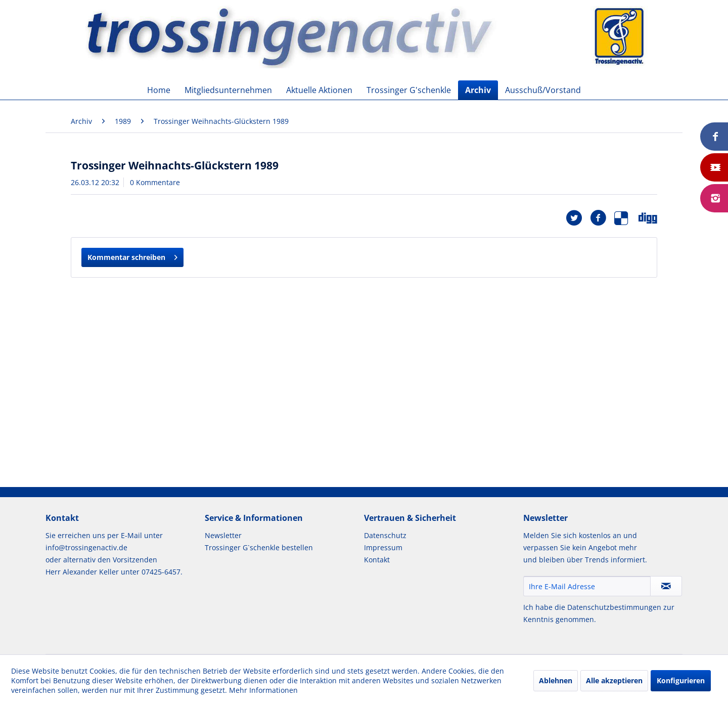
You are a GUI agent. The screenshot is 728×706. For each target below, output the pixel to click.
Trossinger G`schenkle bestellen (259, 547)
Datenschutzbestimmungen (614, 607)
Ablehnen (556, 680)
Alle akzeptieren (614, 680)
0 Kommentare (155, 182)
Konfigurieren (681, 680)
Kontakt (377, 560)
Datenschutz (385, 535)
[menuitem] (159, 90)
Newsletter (223, 535)
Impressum (383, 547)
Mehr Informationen (263, 690)
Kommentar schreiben (132, 256)
